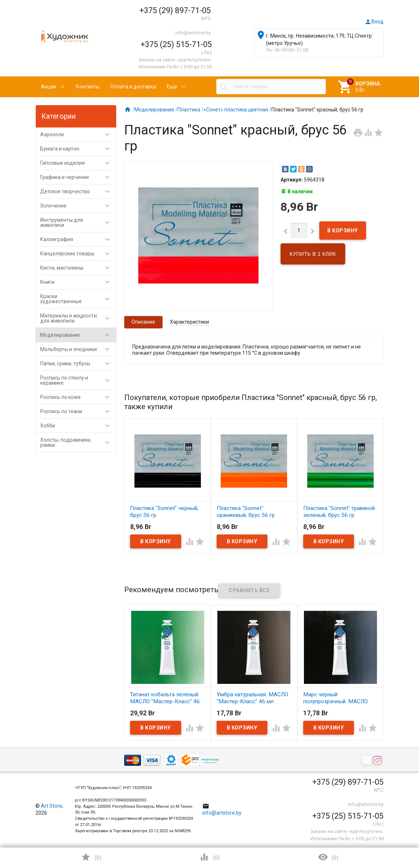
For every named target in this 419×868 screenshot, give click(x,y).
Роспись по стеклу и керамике (78, 380)
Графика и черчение (78, 177)
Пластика (189, 110)
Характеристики (189, 322)
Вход (374, 22)
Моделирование (78, 335)
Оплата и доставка (133, 87)
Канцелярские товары (78, 254)
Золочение (78, 206)
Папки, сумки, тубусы (78, 363)
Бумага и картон (78, 149)
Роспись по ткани (78, 411)
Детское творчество (78, 191)
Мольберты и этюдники (78, 349)
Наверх (388, 833)
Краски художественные (78, 299)
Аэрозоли (78, 134)
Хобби (78, 426)
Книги (78, 282)
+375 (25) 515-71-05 (176, 44)
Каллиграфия (78, 239)
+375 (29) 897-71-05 (175, 10)
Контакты (88, 87)
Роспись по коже (78, 397)
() (91, 857)
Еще (172, 87)
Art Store (52, 806)
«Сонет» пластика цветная (236, 110)
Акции (49, 87)
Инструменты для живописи (78, 222)
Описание (143, 322)
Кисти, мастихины (78, 268)
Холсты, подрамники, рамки (78, 442)
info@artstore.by (193, 33)
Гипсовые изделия (78, 163)
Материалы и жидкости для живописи (78, 318)
